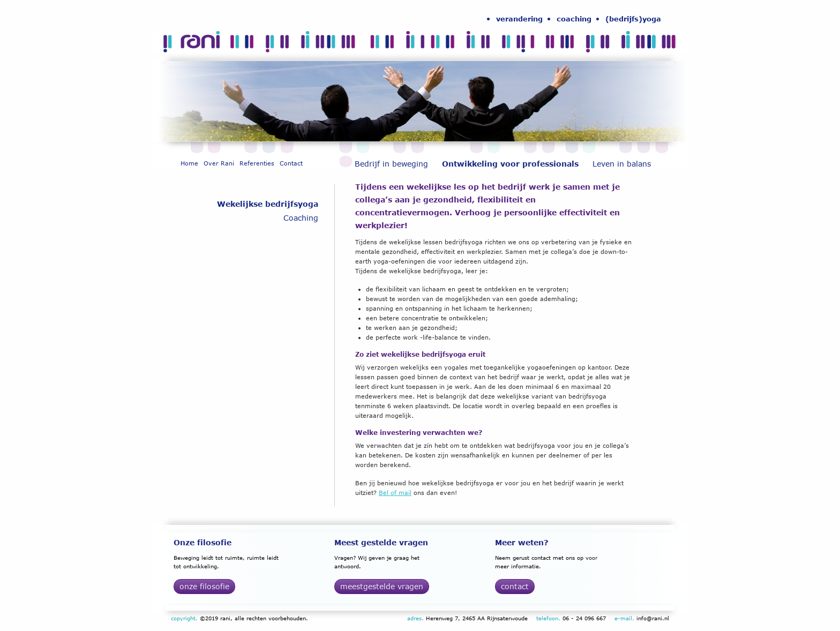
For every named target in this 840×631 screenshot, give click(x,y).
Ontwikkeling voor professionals (510, 164)
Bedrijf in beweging (391, 164)
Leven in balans (622, 164)
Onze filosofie (204, 586)
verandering (519, 19)
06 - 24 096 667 (584, 618)
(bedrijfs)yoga (633, 19)
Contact (291, 163)
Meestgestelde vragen (382, 586)
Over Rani (219, 163)
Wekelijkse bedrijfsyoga (268, 204)
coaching (574, 19)
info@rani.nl (653, 618)
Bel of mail (395, 493)
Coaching (301, 218)
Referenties (257, 163)
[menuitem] (519, 18)
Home (189, 163)
